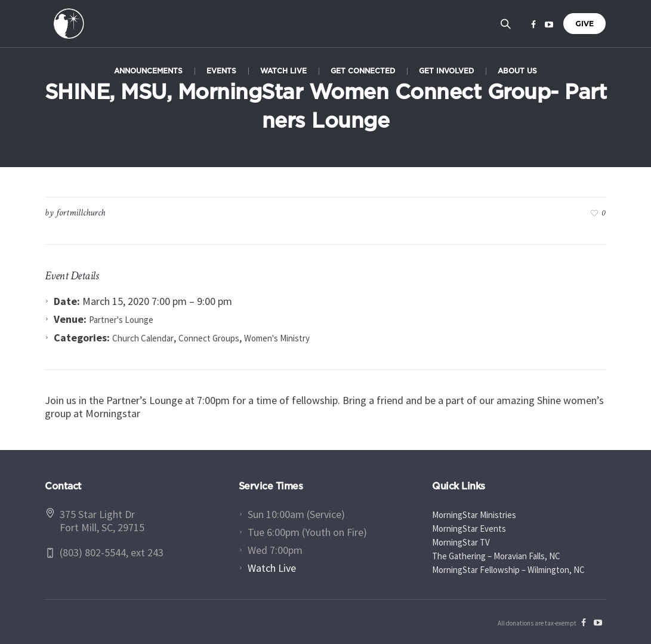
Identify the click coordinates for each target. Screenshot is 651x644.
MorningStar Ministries (474, 515)
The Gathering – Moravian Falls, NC (496, 556)
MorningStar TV (461, 542)
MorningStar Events (469, 529)
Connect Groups (209, 338)
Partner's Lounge (121, 320)
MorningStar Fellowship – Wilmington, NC (508, 570)
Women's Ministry (277, 338)
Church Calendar (143, 338)
